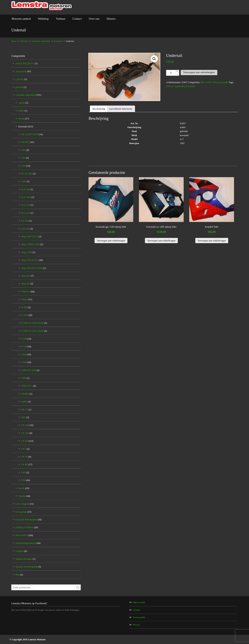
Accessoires (23, 71)
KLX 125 (27, 205)
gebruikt (181, 86)
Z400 (25, 378)
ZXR (25, 472)
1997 (168, 86)
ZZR (25, 480)
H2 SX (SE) (28, 174)
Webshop (24, 41)
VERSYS (28, 292)
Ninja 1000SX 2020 (32, 244)
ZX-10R (27, 425)
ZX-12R (27, 433)
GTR (26, 166)
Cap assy (21, 79)
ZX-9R (27, 465)
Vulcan (26, 299)
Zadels (26, 402)
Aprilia (23, 103)
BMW (23, 111)
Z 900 (26, 362)
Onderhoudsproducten (28, 543)
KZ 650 (26, 221)
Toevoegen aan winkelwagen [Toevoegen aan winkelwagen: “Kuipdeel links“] (212, 241)
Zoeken (78, 587)
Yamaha (24, 496)
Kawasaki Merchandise (28, 520)
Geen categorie (24, 504)
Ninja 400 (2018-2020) (33, 268)
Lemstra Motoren (42, 6)
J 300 (25, 181)
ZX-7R (26, 457)
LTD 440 (27, 229)
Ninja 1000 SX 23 (31, 237)
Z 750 (26, 347)
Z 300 (26, 339)
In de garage (23, 512)
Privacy (136, 625)
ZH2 (19, 575)
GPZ (25, 158)
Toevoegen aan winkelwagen (199, 72)
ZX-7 (25, 449)
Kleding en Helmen (27, 527)
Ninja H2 (27, 284)
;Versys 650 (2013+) (26, 63)
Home (14, 41)
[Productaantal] (173, 73)
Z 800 (26, 355)
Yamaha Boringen (25, 559)
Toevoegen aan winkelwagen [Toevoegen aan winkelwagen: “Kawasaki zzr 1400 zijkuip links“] (161, 241)
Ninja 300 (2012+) (32, 260)
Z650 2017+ (28, 386)
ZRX (25, 417)
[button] (154, 59)
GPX (25, 150)
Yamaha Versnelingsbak (28, 567)
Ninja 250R (28, 252)
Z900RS (27, 394)
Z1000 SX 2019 (30, 370)
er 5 (174, 86)
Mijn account (139, 602)
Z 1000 (27, 315)
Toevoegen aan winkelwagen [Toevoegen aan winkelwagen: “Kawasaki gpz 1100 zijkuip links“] (111, 241)
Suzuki (24, 488)
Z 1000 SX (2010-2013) (34, 323)
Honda (23, 119)
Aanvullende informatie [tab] (121, 109)
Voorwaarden (139, 617)
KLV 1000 (28, 197)
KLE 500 (27, 189)
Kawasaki (58, 41)
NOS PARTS (24, 535)
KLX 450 (27, 213)
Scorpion (21, 551)
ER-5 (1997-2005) (209, 82)
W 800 (26, 307)
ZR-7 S (26, 410)
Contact (136, 610)
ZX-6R (27, 441)
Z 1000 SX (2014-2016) (34, 331)
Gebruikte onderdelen (41, 41)
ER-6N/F (28, 142)
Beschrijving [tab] (99, 109)
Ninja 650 (27, 276)
